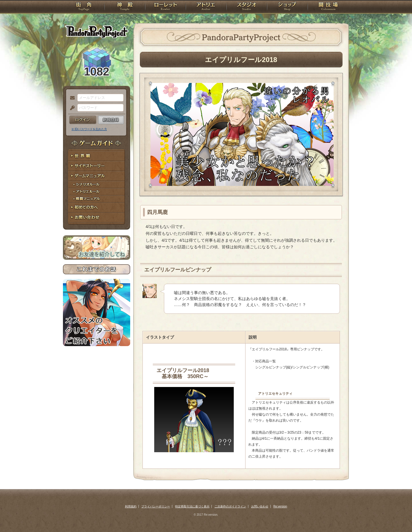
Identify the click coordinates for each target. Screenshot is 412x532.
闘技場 (328, 7)
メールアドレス (71, 98)
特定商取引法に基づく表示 (192, 506)
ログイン (83, 120)
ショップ (287, 7)
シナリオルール (97, 185)
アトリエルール (97, 192)
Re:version (280, 506)
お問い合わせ (97, 218)
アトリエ (206, 7)
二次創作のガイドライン (230, 506)
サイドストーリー (97, 166)
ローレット (165, 7)
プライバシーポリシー (156, 506)
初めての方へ (97, 208)
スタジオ (247, 7)
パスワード (71, 108)
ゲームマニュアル (97, 176)
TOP (84, 7)
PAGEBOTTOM (398, 516)
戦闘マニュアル (97, 199)
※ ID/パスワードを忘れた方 (89, 129)
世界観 (97, 156)
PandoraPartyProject (97, 31)
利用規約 (131, 506)
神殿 (125, 7)
